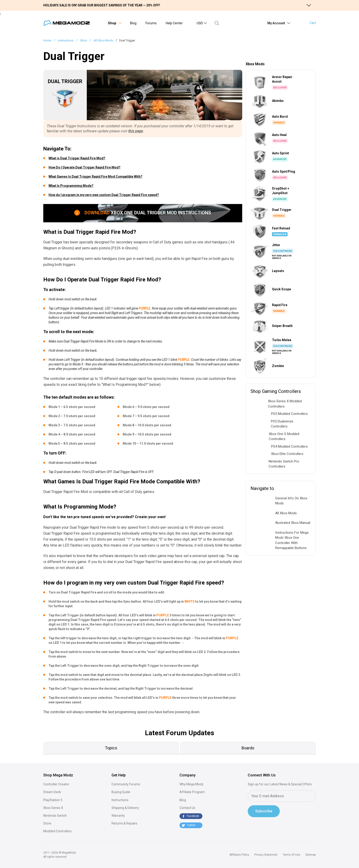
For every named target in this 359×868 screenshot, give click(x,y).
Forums (151, 23)
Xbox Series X (53, 808)
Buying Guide (121, 792)
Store (47, 823)
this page (136, 131)
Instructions (120, 800)
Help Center (174, 23)
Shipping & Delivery (125, 808)
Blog (133, 23)
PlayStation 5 (53, 800)
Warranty (118, 816)
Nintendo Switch (55, 816)
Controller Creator (56, 784)
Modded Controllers (57, 831)
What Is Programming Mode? (71, 186)
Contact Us (187, 808)
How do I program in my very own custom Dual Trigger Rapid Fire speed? (104, 195)
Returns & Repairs (124, 823)
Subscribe (264, 811)
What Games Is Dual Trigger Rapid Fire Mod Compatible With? (95, 177)
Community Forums (126, 784)
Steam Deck (52, 792)
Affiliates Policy (239, 855)
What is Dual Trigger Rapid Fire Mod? (77, 158)
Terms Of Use (291, 855)
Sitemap (311, 855)
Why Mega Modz (192, 784)
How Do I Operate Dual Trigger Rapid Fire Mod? (84, 167)
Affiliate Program (192, 792)
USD (200, 23)
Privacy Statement (266, 855)
